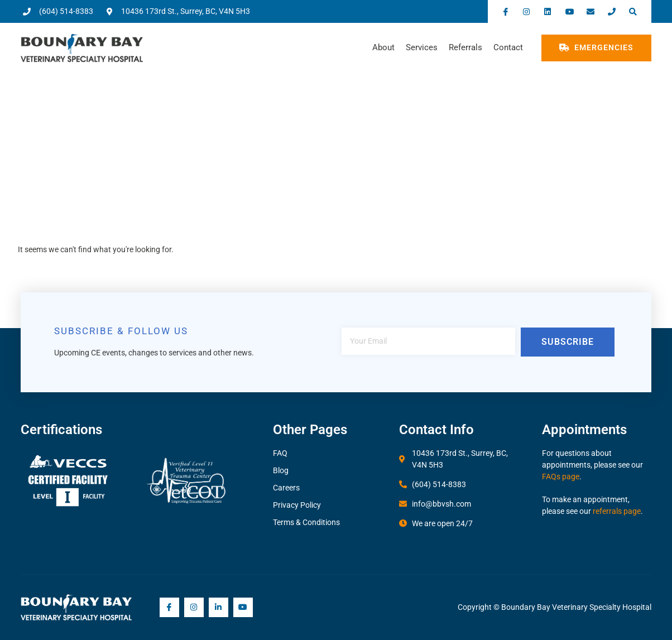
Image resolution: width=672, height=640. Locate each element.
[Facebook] (169, 607)
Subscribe (568, 342)
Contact (508, 47)
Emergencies (596, 47)
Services (422, 47)
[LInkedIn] (219, 607)
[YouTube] (243, 607)
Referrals (465, 47)
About (383, 47)
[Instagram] (194, 607)
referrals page (617, 511)
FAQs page (561, 477)
